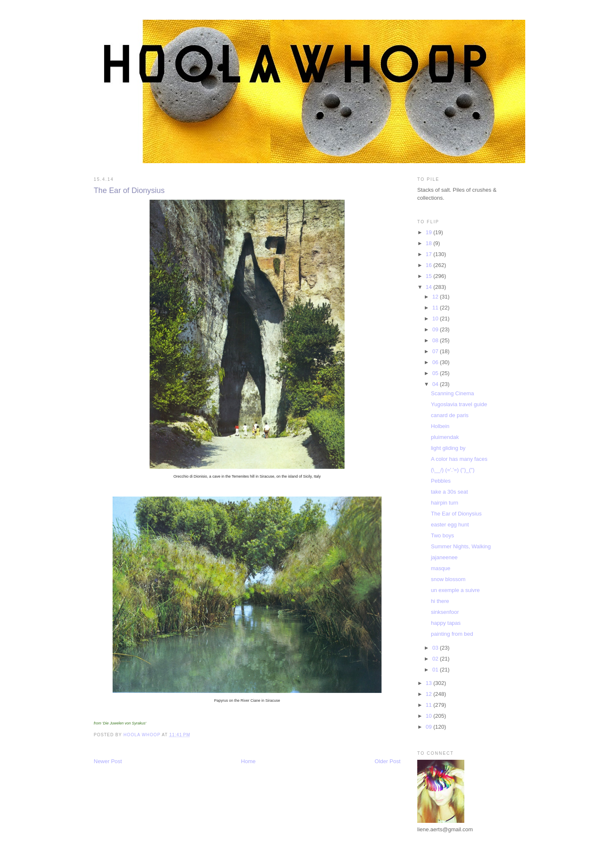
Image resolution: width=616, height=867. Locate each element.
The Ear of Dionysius (456, 514)
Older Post (388, 761)
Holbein (440, 426)
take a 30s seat (449, 492)
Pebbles (441, 481)
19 (429, 232)
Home (249, 761)
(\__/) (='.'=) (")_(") (453, 470)
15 (429, 276)
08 (436, 340)
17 (429, 254)
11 (436, 308)
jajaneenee (444, 557)
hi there (440, 601)
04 (436, 384)
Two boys (442, 535)
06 (436, 362)
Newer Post (108, 761)
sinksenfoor (445, 612)
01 (436, 670)
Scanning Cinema (452, 393)
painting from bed (452, 634)
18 (429, 243)
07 (436, 351)
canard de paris (450, 415)
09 (436, 329)
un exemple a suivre (455, 590)
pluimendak (445, 437)
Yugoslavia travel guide (459, 404)
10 (436, 319)
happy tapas (446, 623)
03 (436, 648)
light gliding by (448, 448)
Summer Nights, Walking (461, 546)
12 (436, 297)
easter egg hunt (450, 525)
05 (436, 373)
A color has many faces (459, 459)
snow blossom (448, 579)
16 (429, 265)
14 (429, 287)
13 (429, 683)
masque (440, 568)
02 (436, 659)
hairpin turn (444, 503)
